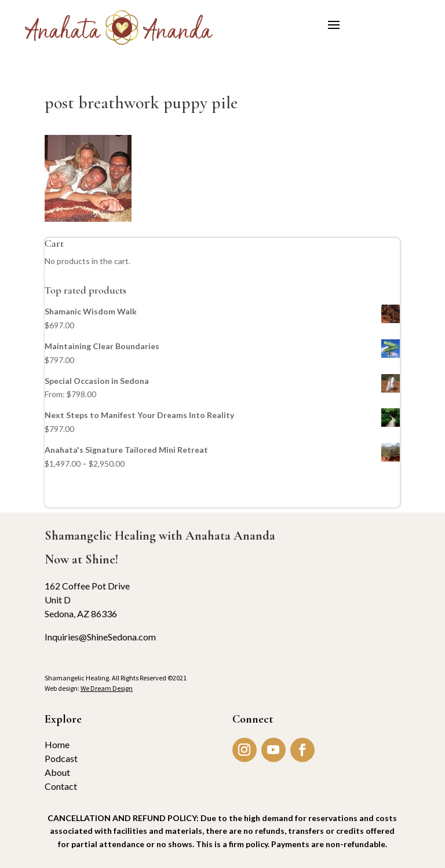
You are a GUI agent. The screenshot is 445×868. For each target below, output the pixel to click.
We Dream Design (107, 688)
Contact (61, 786)
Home (57, 744)
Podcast (61, 758)
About (57, 772)
